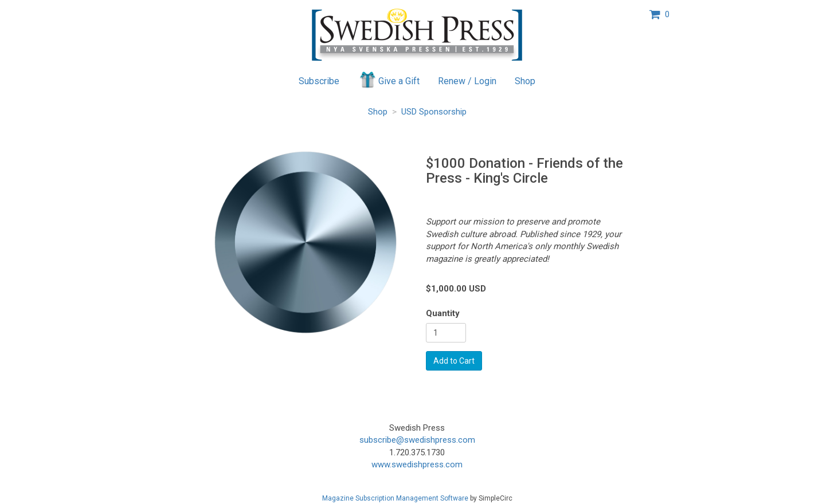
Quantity (443, 313)
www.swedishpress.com (417, 464)
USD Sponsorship (434, 112)
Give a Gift (389, 80)
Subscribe (319, 81)
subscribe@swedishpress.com (417, 440)
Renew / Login (467, 81)
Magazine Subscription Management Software (395, 498)
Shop (525, 81)
